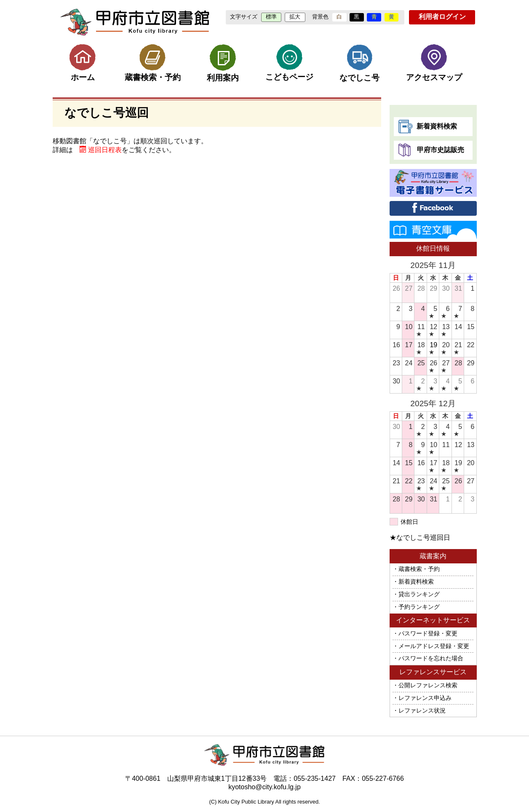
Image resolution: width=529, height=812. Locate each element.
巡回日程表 (105, 150)
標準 (271, 17)
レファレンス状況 (422, 711)
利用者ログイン (442, 17)
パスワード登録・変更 (428, 634)
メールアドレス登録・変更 (434, 646)
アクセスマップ (434, 63)
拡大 (295, 17)
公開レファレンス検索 (428, 685)
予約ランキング (419, 607)
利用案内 (223, 63)
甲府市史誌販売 (431, 150)
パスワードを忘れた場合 (431, 658)
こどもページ (289, 63)
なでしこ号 (359, 63)
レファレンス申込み (425, 698)
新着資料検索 (427, 126)
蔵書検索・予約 (153, 63)
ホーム (83, 63)
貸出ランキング (419, 594)
